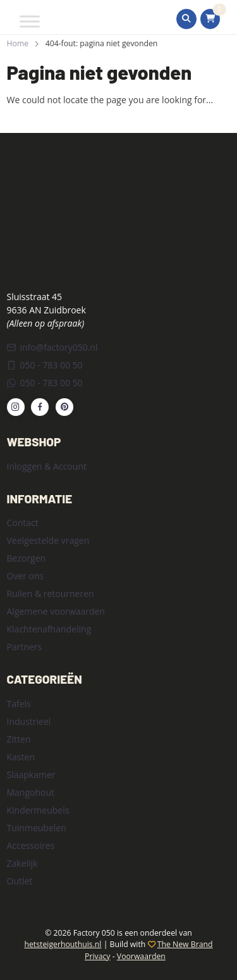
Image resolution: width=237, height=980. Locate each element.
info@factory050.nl (52, 347)
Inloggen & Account (47, 466)
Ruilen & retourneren (51, 594)
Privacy (97, 956)
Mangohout (31, 792)
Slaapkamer (31, 775)
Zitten (19, 739)
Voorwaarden (141, 956)
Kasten (21, 757)
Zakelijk (22, 863)
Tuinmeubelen (37, 828)
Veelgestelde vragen (48, 540)
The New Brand (185, 944)
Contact (23, 523)
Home (18, 43)
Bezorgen (27, 558)
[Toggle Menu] (30, 21)
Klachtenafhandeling (49, 629)
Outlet (20, 881)
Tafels (19, 704)
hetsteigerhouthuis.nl (63, 944)
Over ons (26, 576)
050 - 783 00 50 (45, 365)
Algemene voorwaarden (56, 611)
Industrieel (29, 721)
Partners (25, 647)
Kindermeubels (38, 810)
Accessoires (31, 845)
